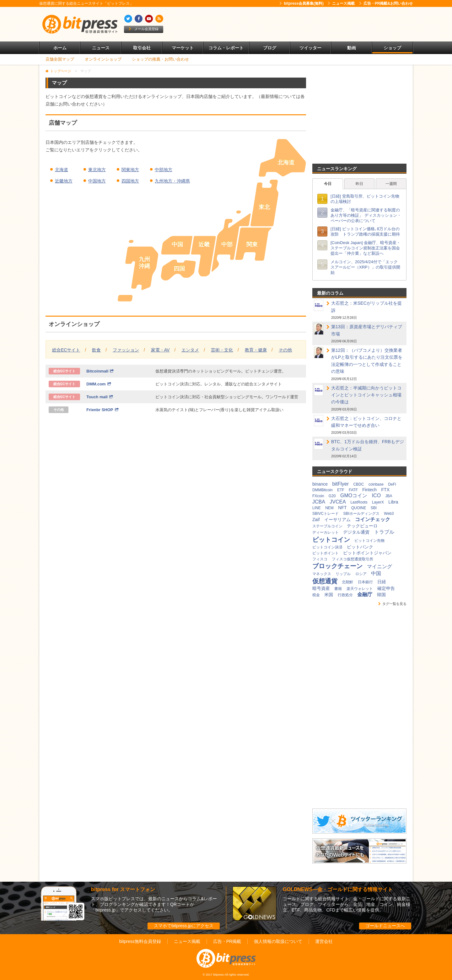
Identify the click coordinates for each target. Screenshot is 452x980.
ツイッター (310, 48)
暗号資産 (321, 588)
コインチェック (373, 519)
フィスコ (320, 559)
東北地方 (97, 170)
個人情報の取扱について (278, 941)
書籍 (338, 589)
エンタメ (190, 350)
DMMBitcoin (323, 490)
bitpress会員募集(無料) (301, 3)
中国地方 (97, 181)
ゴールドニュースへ (385, 926)
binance (320, 484)
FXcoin (318, 496)
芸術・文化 (222, 350)
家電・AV (160, 350)
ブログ (270, 48)
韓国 (381, 595)
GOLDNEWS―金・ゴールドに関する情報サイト (338, 889)
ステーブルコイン (327, 526)
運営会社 (324, 941)
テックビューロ (362, 526)
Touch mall (100, 397)
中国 (376, 573)
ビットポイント (326, 553)
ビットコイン (331, 540)
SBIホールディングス (361, 514)
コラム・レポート (226, 48)
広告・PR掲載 (227, 941)
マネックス (322, 574)
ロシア (361, 574)
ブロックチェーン (337, 566)
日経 (382, 582)
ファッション (126, 350)
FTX (385, 490)
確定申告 (386, 588)
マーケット (183, 48)
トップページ (61, 71)
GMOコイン (354, 495)
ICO (376, 495)
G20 (332, 496)
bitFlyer (341, 484)
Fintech (369, 490)
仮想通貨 (325, 581)
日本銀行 (365, 582)
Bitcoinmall (100, 371)
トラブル (384, 532)
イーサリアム (337, 520)
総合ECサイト (66, 350)
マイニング (379, 566)
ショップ (392, 48)
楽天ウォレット (360, 589)
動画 (352, 48)
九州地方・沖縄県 (172, 181)
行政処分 (345, 595)
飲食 (96, 350)
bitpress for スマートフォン (123, 889)
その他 (285, 350)
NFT (342, 508)
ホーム (60, 48)
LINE (317, 508)
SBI (374, 508)
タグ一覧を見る (392, 604)
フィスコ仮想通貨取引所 (352, 559)
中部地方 (164, 170)
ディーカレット (326, 532)
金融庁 (365, 594)
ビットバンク (360, 547)
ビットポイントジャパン (367, 553)
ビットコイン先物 (369, 541)
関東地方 (130, 170)
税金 (316, 595)
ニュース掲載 (341, 3)
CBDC (358, 484)
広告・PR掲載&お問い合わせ (386, 3)
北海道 (62, 170)
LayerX (378, 502)
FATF (353, 490)
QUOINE (359, 508)
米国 (329, 595)
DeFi (392, 484)
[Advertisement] (298, 24)
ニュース (101, 48)
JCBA (319, 502)
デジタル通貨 (356, 532)
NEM (329, 508)
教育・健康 (256, 350)
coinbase (376, 484)
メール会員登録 (144, 29)
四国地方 (130, 181)
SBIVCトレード (326, 514)
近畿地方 (64, 181)
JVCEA (338, 502)
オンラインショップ (103, 59)
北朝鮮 (347, 582)
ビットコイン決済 (327, 547)
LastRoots (359, 502)
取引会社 (142, 48)
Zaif (316, 520)
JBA (389, 496)
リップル (343, 574)
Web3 (389, 514)
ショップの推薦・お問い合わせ (160, 59)
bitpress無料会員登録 (140, 941)
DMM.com (99, 384)
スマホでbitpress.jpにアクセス (184, 926)
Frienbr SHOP (102, 410)
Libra (393, 502)
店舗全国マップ (60, 59)
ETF (341, 490)
